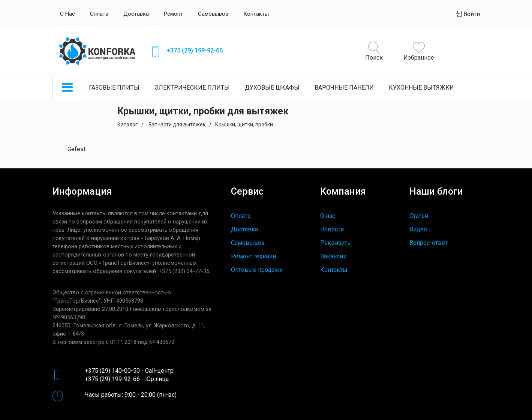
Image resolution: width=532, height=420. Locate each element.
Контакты (256, 14)
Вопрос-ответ (429, 243)
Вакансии (333, 256)
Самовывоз (213, 14)
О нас (67, 14)
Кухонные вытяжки (421, 88)
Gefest (76, 149)
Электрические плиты (192, 88)
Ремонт (173, 14)
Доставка (136, 14)
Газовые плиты (114, 88)
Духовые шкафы (272, 88)
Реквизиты (336, 243)
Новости (332, 229)
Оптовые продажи (257, 270)
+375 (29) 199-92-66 (195, 50)
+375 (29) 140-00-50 (112, 371)
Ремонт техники (253, 256)
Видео (418, 229)
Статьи (419, 216)
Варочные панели (344, 88)
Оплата (99, 14)
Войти (468, 14)
